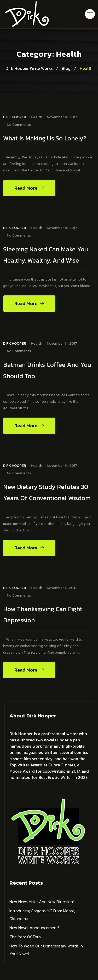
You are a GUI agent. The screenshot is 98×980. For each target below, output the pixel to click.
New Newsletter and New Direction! (42, 902)
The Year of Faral (26, 937)
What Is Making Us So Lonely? (45, 138)
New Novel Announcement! (34, 928)
